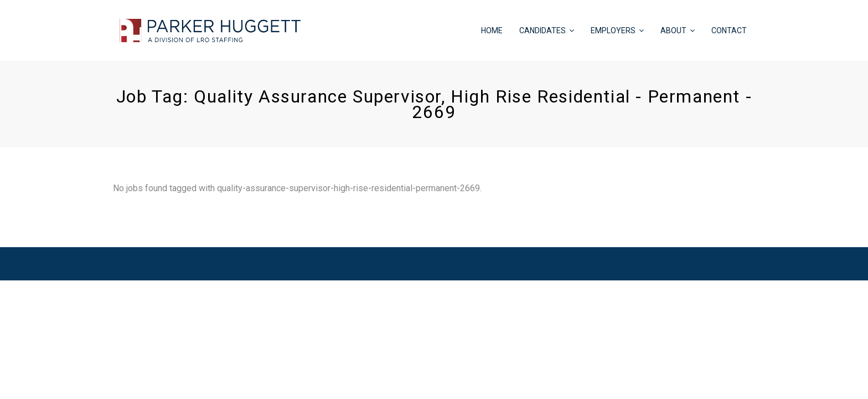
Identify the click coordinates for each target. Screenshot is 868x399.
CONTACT (729, 30)
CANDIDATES (542, 30)
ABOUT (673, 30)
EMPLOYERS (613, 30)
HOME (492, 30)
